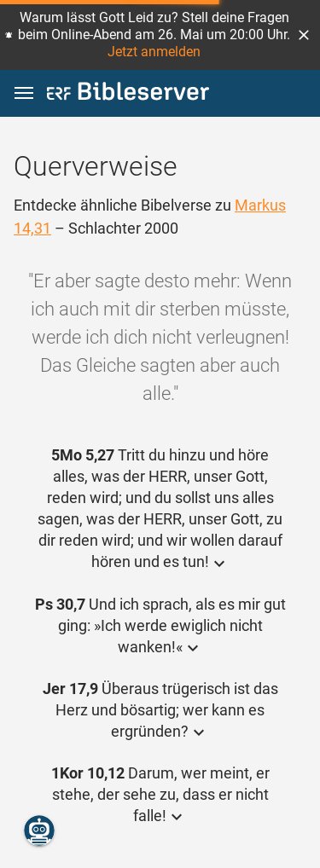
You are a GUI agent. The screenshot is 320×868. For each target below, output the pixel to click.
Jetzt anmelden (154, 52)
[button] (304, 35)
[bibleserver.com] (128, 94)
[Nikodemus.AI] (39, 830)
